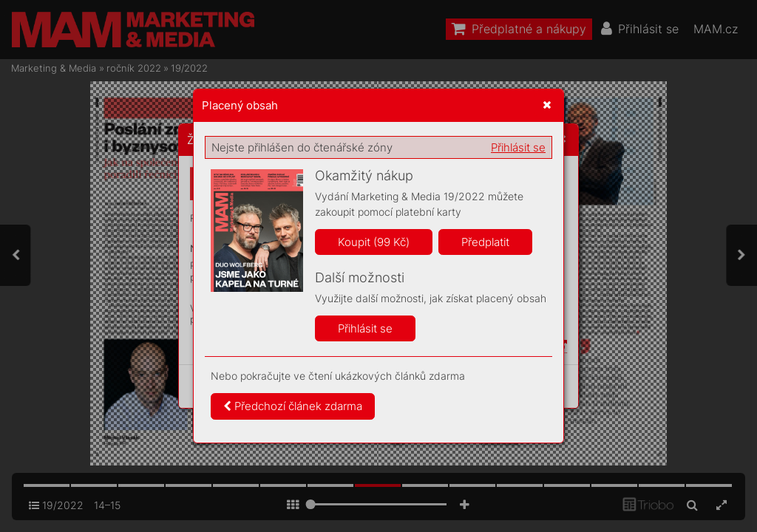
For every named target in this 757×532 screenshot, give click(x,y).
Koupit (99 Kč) (374, 242)
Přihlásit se (518, 147)
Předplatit (485, 242)
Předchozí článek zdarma (293, 406)
